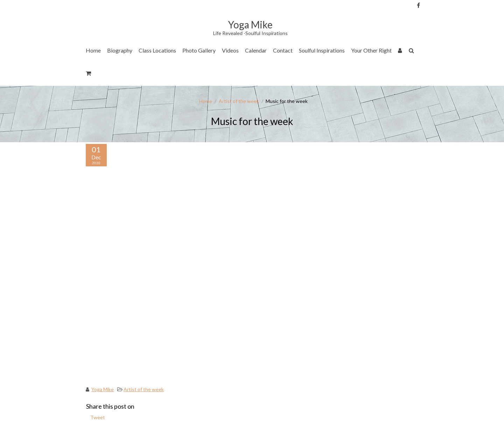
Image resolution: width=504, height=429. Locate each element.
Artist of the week (239, 101)
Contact (283, 50)
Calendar (256, 50)
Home (93, 50)
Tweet (98, 417)
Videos (230, 50)
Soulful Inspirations (322, 50)
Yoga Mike (103, 389)
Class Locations (157, 50)
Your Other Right (371, 50)
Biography (120, 50)
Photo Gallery (199, 50)
